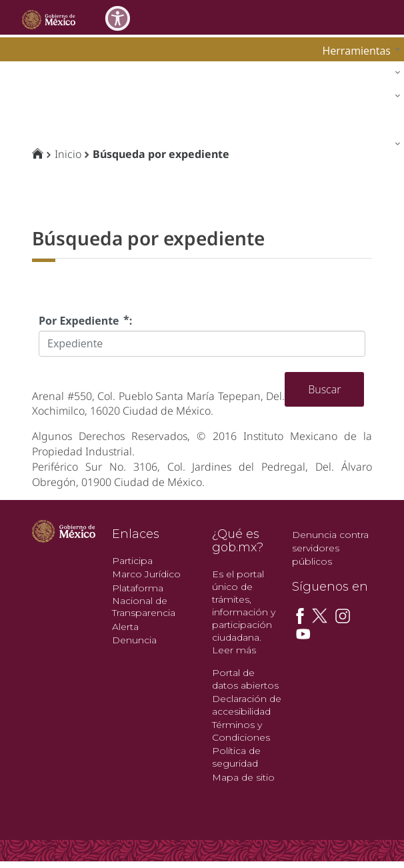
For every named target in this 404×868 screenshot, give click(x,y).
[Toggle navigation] (372, 17)
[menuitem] (358, 50)
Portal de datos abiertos (245, 679)
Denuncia (134, 640)
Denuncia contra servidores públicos (330, 548)
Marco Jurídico (146, 574)
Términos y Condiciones (241, 731)
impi (21, 94)
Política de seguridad (236, 757)
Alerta (125, 627)
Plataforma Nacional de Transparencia (144, 600)
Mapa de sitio (243, 777)
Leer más (234, 650)
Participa (132, 561)
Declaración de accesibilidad (247, 705)
